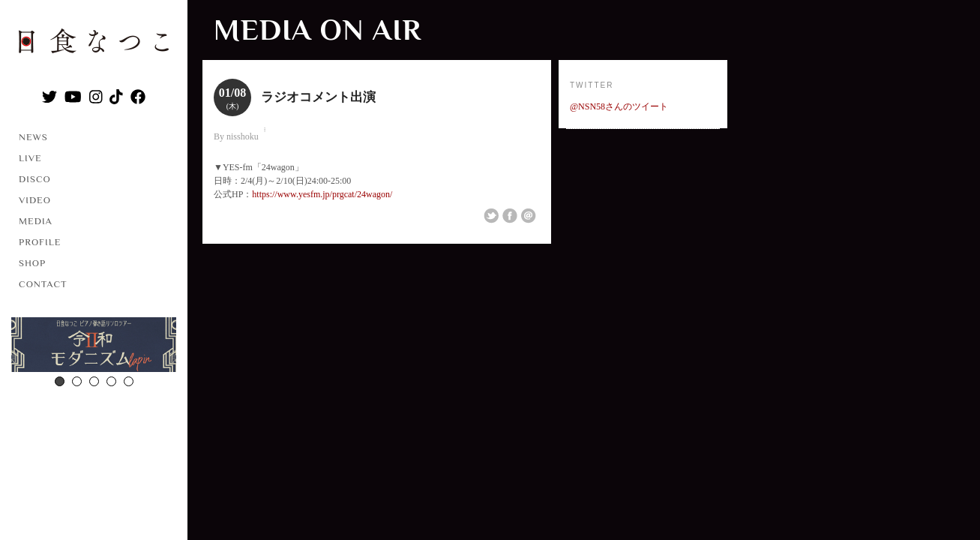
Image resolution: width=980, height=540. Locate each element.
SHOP (32, 263)
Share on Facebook (510, 216)
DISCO (35, 179)
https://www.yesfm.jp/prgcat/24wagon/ (322, 194)
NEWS (33, 137)
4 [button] (111, 381)
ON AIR (371, 30)
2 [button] (77, 381)
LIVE (30, 158)
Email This (529, 216)
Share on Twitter (491, 216)
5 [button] (129, 381)
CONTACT (43, 284)
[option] (94, 346)
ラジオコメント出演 (318, 97)
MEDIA (36, 221)
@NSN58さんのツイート (619, 106)
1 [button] (60, 381)
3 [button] (94, 381)
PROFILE (40, 242)
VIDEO (35, 200)
